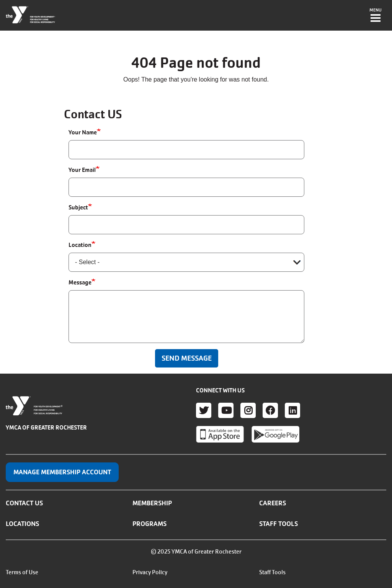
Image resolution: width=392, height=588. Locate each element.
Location (80, 245)
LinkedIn (292, 410)
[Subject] (186, 225)
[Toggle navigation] (376, 16)
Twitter (204, 410)
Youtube (226, 410)
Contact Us (24, 503)
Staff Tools (278, 524)
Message (80, 282)
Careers (273, 503)
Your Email (82, 170)
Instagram (248, 410)
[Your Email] (186, 187)
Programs (149, 524)
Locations (22, 524)
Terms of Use (22, 572)
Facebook (270, 410)
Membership (152, 503)
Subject (78, 207)
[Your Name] (186, 150)
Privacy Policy (150, 572)
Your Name (83, 132)
